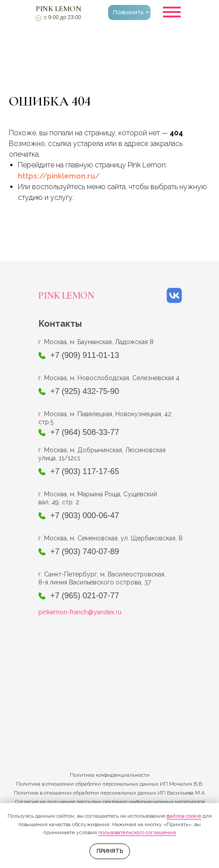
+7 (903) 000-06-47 (85, 515)
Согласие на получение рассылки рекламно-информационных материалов (110, 802)
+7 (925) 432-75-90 (85, 391)
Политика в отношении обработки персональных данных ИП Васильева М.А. (110, 793)
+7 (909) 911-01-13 (85, 355)
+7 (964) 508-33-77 (85, 432)
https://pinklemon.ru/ (59, 176)
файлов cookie (184, 816)
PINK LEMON (58, 8)
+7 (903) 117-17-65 (85, 471)
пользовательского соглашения (137, 832)
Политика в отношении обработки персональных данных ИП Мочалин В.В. (110, 784)
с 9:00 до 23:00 (63, 17)
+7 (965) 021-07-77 (85, 596)
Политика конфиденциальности (110, 775)
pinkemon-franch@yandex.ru (80, 612)
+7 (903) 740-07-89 (85, 552)
